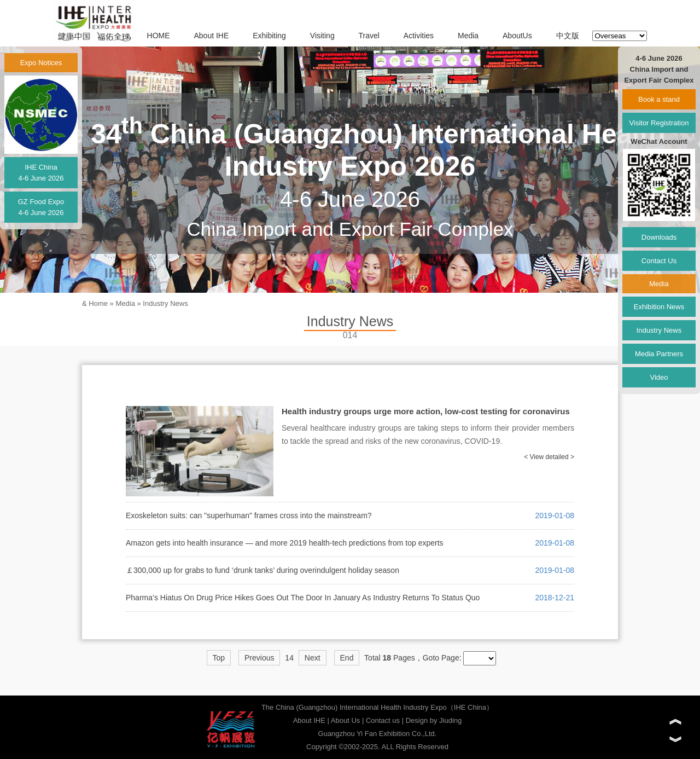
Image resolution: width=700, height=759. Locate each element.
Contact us (383, 720)
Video (659, 377)
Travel (369, 36)
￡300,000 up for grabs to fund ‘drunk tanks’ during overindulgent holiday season (262, 570)
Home (98, 303)
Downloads (659, 237)
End (347, 658)
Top (219, 658)
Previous (259, 658)
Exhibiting (269, 36)
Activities (419, 36)
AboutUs (517, 36)
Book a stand (659, 99)
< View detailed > (549, 457)
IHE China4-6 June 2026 (41, 173)
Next (313, 658)
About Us (345, 720)
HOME (159, 36)
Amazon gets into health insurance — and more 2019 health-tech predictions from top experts (285, 543)
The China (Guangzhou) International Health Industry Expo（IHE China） (377, 707)
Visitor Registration (659, 123)
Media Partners (659, 354)
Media (468, 36)
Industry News (165, 303)
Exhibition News (659, 307)
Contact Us (659, 261)
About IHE (211, 36)
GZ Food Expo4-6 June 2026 (41, 207)
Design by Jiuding (434, 720)
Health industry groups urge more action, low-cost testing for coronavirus (426, 411)
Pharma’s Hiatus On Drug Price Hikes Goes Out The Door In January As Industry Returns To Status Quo (303, 598)
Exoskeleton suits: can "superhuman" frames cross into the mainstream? (249, 515)
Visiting (322, 36)
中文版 (568, 36)
